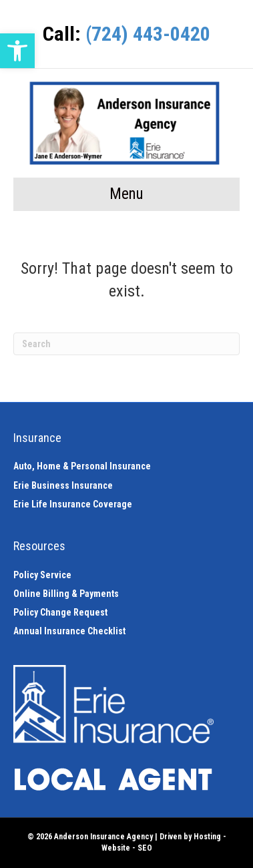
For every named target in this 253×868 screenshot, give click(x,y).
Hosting (207, 837)
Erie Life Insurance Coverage (73, 504)
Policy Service (42, 575)
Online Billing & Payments (66, 594)
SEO (145, 848)
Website (116, 848)
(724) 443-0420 (148, 34)
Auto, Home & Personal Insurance (82, 466)
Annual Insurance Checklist (69, 631)
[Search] (126, 344)
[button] (17, 51)
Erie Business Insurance (63, 485)
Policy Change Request (60, 612)
